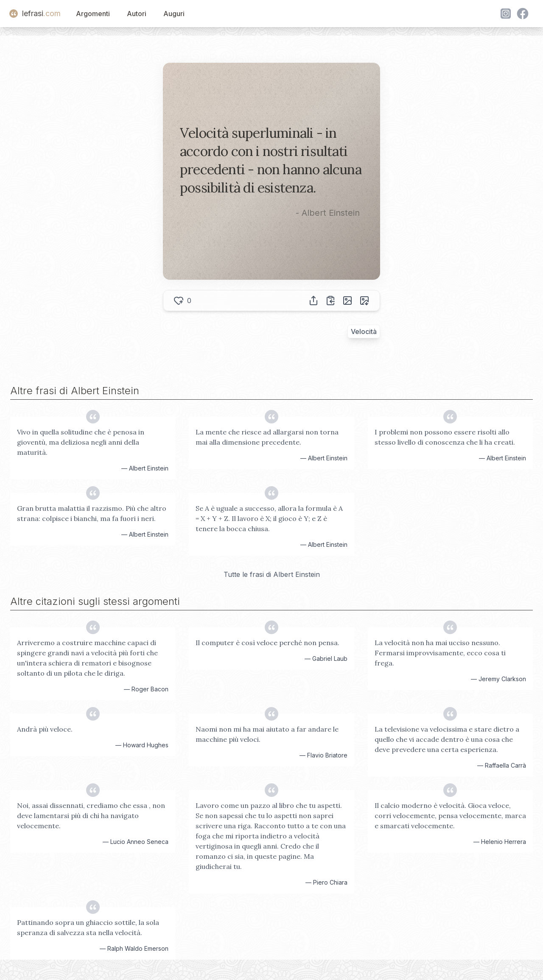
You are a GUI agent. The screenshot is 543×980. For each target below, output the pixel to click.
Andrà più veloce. (45, 729)
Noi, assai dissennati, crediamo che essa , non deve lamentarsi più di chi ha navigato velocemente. (91, 816)
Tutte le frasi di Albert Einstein (272, 574)
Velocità (364, 331)
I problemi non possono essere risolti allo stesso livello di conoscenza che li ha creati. (445, 437)
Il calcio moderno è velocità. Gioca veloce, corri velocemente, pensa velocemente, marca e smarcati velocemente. (450, 816)
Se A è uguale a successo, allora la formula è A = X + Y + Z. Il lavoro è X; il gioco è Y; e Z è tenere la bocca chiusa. (269, 518)
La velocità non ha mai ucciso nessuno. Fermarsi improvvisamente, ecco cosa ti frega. (440, 653)
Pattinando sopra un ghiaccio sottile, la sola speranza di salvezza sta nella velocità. (88, 927)
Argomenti (93, 14)
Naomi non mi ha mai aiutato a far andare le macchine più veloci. (267, 734)
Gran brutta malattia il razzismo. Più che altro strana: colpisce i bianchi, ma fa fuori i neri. (92, 513)
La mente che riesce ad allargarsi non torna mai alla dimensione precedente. (267, 437)
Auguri (174, 14)
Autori (137, 14)
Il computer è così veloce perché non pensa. (267, 643)
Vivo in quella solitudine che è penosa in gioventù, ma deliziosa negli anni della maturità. (81, 442)
